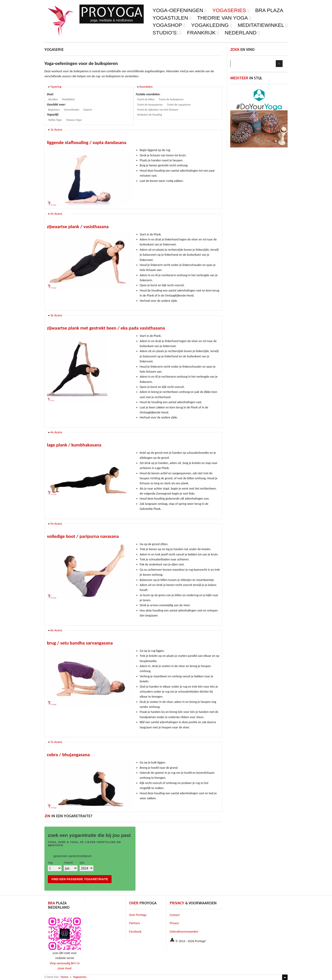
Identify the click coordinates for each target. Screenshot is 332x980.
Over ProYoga (138, 915)
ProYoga (112, 12)
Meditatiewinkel (263, 25)
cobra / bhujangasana (68, 755)
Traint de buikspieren (171, 99)
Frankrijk (203, 33)
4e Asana (56, 432)
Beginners (54, 110)
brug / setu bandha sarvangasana (80, 643)
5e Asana (56, 524)
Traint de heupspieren (150, 104)
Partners (135, 923)
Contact (175, 915)
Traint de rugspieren (179, 104)
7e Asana (56, 742)
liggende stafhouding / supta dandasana (87, 142)
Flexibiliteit (68, 99)
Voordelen (146, 87)
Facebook (135, 932)
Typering (56, 87)
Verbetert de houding (150, 115)
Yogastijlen (172, 18)
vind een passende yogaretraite (80, 879)
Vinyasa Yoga (74, 120)
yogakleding (212, 25)
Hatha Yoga (55, 120)
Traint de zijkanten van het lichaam (158, 110)
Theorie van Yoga (224, 18)
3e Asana (56, 315)
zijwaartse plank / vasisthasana (78, 227)
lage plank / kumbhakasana (74, 445)
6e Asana (56, 630)
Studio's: (167, 33)
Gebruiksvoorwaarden (184, 932)
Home (64, 977)
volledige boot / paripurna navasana (83, 536)
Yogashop (169, 25)
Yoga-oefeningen (180, 11)
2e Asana (56, 214)
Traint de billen (146, 99)
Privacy (174, 923)
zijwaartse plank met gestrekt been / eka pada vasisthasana (106, 328)
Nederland (242, 33)
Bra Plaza (269, 11)
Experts (88, 110)
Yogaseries (231, 11)
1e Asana (56, 130)
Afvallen (53, 99)
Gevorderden (72, 110)
